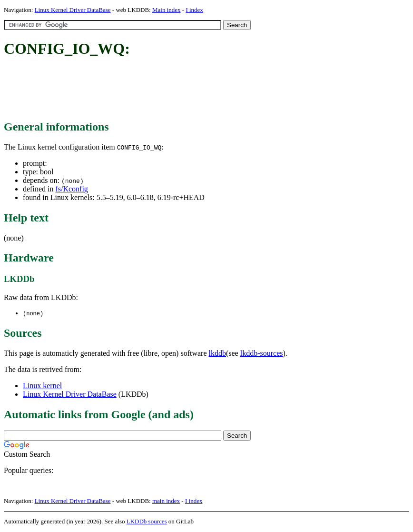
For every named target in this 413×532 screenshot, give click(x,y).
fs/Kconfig (71, 189)
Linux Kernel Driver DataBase (73, 10)
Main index (167, 10)
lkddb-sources (262, 354)
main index (166, 501)
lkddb (217, 354)
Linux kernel (42, 386)
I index (194, 10)
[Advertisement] (177, 90)
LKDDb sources (147, 522)
